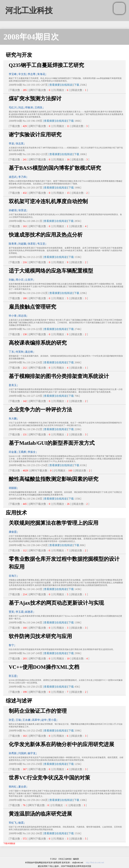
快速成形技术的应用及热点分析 (46, 235)
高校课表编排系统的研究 (38, 343)
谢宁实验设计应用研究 (35, 135)
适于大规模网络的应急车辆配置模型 (51, 271)
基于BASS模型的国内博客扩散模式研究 (55, 168)
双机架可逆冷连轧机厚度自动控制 (48, 201)
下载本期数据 (9, 843)
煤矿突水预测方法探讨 (35, 99)
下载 (77, 85)
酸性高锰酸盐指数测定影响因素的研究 (54, 479)
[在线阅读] (67, 85)
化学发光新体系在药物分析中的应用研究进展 (61, 744)
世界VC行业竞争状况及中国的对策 (49, 778)
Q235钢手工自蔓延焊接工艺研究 (46, 65)
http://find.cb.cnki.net (95, 863)
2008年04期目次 (31, 37)
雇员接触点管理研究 (32, 307)
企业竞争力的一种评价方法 (40, 410)
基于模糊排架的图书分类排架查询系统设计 (59, 376)
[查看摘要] (55, 85)
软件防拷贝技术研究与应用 (40, 636)
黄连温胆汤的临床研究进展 (40, 814)
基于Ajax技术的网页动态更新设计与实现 (56, 603)
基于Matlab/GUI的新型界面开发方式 (52, 443)
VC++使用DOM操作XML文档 (44, 667)
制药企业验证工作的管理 (38, 711)
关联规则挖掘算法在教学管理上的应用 (54, 523)
